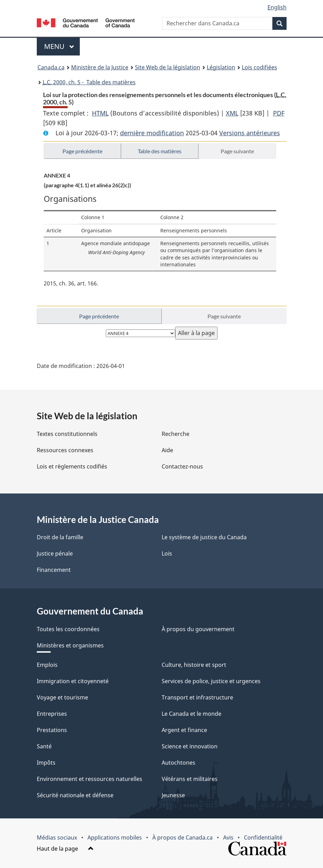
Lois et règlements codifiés (72, 466)
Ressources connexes (65, 450)
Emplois (47, 665)
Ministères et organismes (70, 645)
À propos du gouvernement (198, 629)
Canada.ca (51, 67)
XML (232, 113)
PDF (279, 113)
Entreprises (52, 714)
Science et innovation (190, 746)
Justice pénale (55, 553)
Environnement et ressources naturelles (90, 779)
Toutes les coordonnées (68, 629)
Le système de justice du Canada (204, 537)
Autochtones (178, 763)
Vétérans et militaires (190, 779)
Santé (44, 746)
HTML (100, 113)
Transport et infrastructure (197, 697)
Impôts (46, 763)
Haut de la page (65, 849)
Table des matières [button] (160, 151)
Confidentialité (263, 837)
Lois (167, 553)
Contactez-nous (182, 466)
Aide (167, 450)
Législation (221, 67)
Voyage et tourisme (62, 697)
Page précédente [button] (82, 151)
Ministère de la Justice (100, 67)
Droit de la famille (60, 537)
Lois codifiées (260, 67)
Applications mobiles (115, 837)
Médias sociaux (57, 837)
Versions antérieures (250, 133)
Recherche (176, 434)
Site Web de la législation (168, 67)
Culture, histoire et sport (194, 665)
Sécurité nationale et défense (75, 795)
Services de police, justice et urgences (211, 681)
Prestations (52, 730)
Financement (54, 570)
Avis (228, 837)
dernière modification (152, 133)
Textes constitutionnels (67, 434)
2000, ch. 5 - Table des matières (89, 82)
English (277, 7)
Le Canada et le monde (192, 714)
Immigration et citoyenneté (73, 681)
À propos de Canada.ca (182, 837)
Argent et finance (184, 730)
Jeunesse (173, 795)
